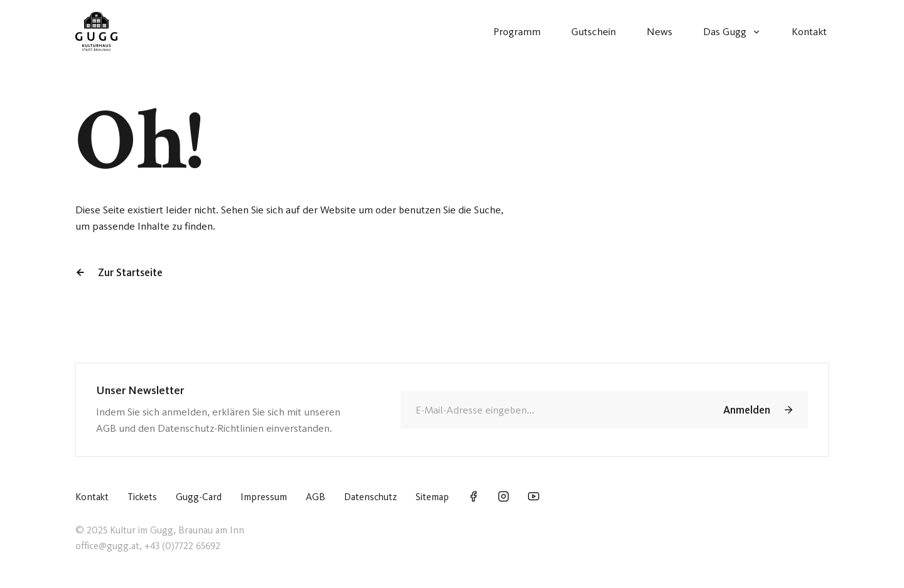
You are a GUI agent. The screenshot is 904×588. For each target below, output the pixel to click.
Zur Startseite (119, 272)
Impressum (264, 497)
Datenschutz (370, 497)
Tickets (142, 497)
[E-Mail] (552, 410)
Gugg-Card (199, 497)
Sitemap (432, 497)
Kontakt (92, 497)
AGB (315, 497)
